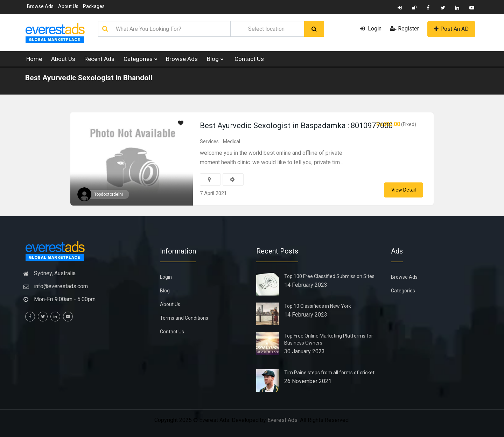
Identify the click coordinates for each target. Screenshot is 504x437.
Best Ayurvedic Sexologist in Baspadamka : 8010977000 (296, 126)
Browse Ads (40, 6)
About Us (68, 6)
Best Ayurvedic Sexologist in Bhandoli (89, 78)
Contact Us (249, 59)
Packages (94, 6)
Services (209, 141)
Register (404, 29)
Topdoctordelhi (108, 194)
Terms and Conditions (184, 318)
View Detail (404, 190)
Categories (140, 59)
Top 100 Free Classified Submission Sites (329, 276)
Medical (232, 141)
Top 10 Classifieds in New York (318, 306)
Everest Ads (282, 420)
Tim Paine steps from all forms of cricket (329, 373)
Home (34, 59)
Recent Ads (99, 59)
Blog (215, 59)
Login (371, 29)
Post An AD (451, 29)
